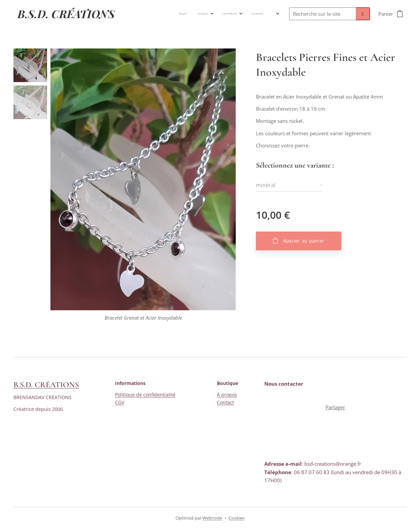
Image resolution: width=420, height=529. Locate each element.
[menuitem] (172, 14)
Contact (225, 402)
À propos (227, 395)
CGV (120, 402)
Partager (336, 407)
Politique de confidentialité (145, 395)
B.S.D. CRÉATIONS (46, 385)
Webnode (212, 518)
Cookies (237, 518)
